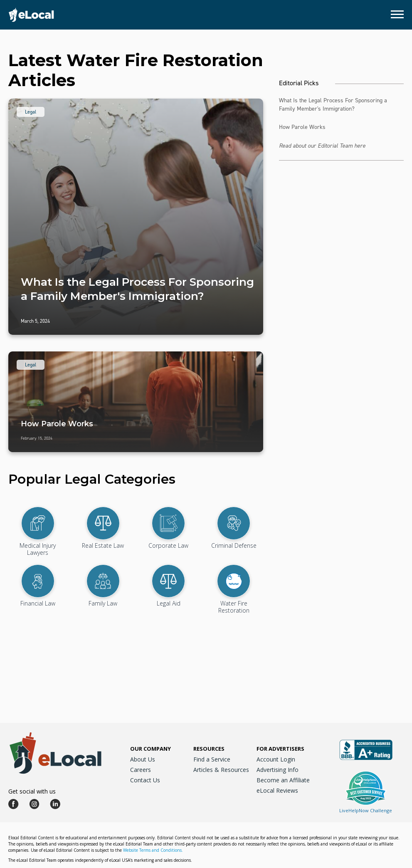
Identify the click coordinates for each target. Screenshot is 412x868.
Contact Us (145, 780)
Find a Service (212, 759)
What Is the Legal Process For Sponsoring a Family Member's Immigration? (333, 105)
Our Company (150, 749)
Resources (209, 749)
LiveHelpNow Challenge (366, 810)
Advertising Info (278, 770)
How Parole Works (302, 127)
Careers (141, 770)
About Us (143, 759)
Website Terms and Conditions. (153, 850)
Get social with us (32, 791)
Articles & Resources (221, 770)
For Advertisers (280, 749)
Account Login (276, 759)
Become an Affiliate (283, 780)
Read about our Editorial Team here (322, 146)
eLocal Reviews (277, 790)
